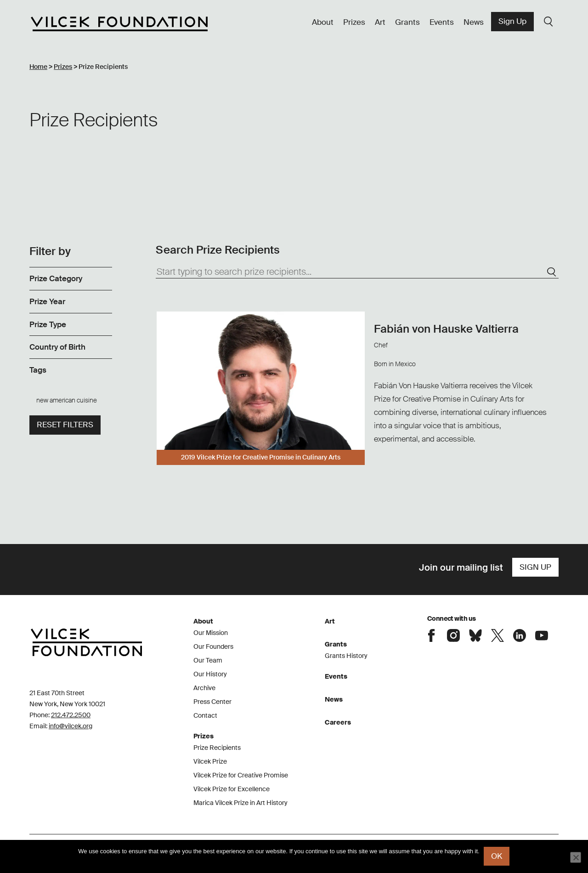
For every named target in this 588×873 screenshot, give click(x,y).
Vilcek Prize (210, 761)
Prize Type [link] (48, 324)
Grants (407, 22)
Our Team (208, 660)
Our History (210, 674)
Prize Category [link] (56, 278)
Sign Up (512, 21)
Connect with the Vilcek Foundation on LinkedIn (520, 635)
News (474, 22)
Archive (204, 688)
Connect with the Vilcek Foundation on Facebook (431, 635)
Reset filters (65, 425)
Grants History (346, 656)
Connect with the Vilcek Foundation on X (498, 635)
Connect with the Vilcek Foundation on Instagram (453, 635)
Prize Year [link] (47, 301)
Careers (338, 722)
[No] (576, 857)
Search (548, 22)
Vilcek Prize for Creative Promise (241, 775)
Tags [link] (38, 370)
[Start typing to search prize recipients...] (357, 272)
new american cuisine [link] (67, 400)
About (323, 22)
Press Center (212, 702)
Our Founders (213, 646)
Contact (205, 715)
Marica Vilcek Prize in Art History (240, 803)
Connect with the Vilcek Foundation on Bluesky (475, 635)
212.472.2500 (71, 715)
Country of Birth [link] (57, 347)
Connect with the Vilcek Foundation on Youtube (542, 635)
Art (380, 22)
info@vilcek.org (71, 726)
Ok (497, 856)
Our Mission (211, 633)
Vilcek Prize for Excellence (232, 789)
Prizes (354, 22)
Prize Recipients (217, 748)
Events (442, 22)
